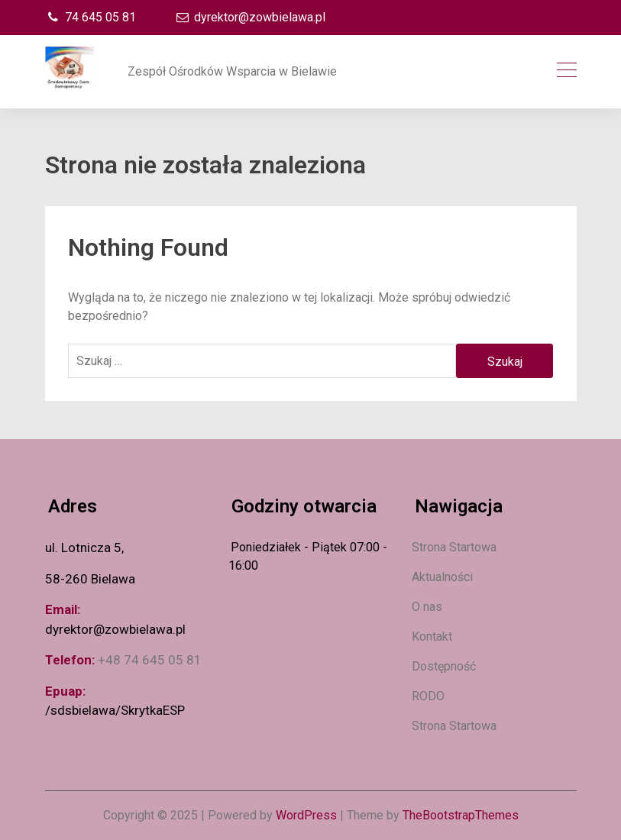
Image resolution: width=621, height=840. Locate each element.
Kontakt (432, 636)
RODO (428, 696)
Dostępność (444, 666)
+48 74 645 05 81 (150, 660)
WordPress (306, 815)
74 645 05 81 (91, 17)
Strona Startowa (454, 547)
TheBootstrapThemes (461, 815)
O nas (427, 607)
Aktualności (442, 577)
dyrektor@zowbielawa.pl (250, 17)
